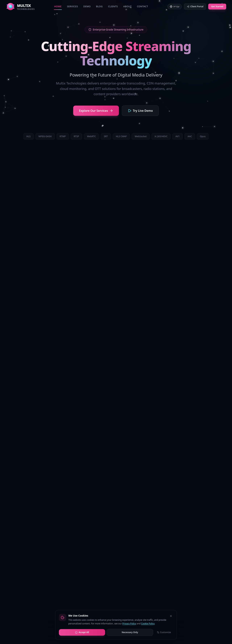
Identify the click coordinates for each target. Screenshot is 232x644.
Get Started (217, 6)
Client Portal (195, 6)
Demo (87, 6)
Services (72, 6)
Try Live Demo (140, 111)
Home (58, 7)
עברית (175, 6)
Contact (143, 6)
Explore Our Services (96, 111)
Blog (99, 6)
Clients (113, 6)
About (127, 6)
